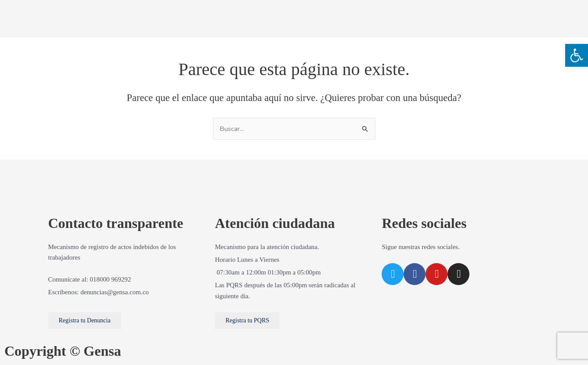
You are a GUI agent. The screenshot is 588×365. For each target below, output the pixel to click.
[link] (577, 55)
